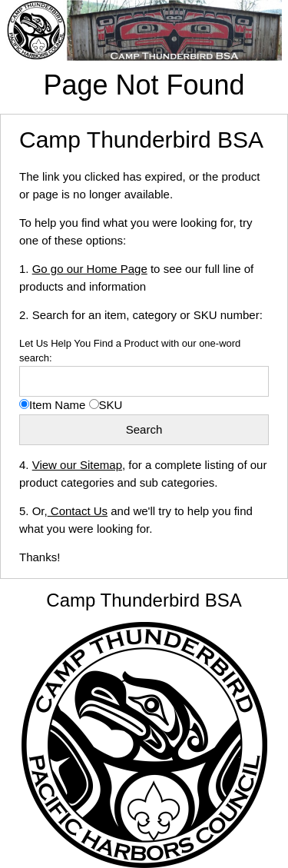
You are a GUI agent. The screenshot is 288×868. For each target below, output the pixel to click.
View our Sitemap (77, 465)
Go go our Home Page (90, 269)
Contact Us (78, 511)
